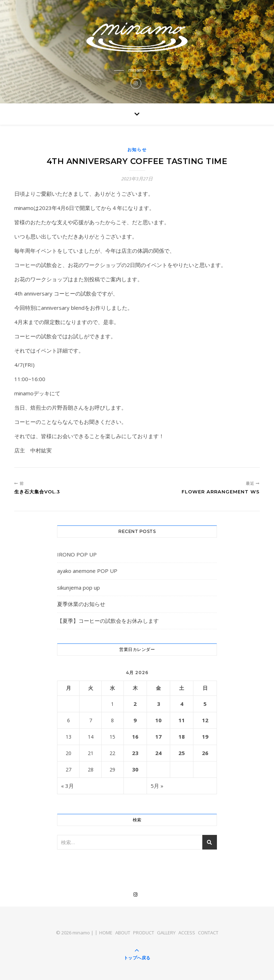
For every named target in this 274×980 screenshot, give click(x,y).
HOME (106, 933)
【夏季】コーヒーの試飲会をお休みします (108, 621)
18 (182, 737)
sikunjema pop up (78, 588)
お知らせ (137, 150)
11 (182, 720)
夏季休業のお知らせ (81, 604)
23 (135, 753)
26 (205, 753)
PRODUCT (144, 933)
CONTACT (208, 933)
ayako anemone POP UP (87, 571)
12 (205, 720)
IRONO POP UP (77, 554)
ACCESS (187, 933)
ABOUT (123, 933)
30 (135, 769)
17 (158, 737)
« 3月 (67, 786)
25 (182, 753)
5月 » (157, 786)
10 (158, 720)
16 (135, 737)
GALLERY (166, 933)
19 (205, 737)
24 (158, 753)
